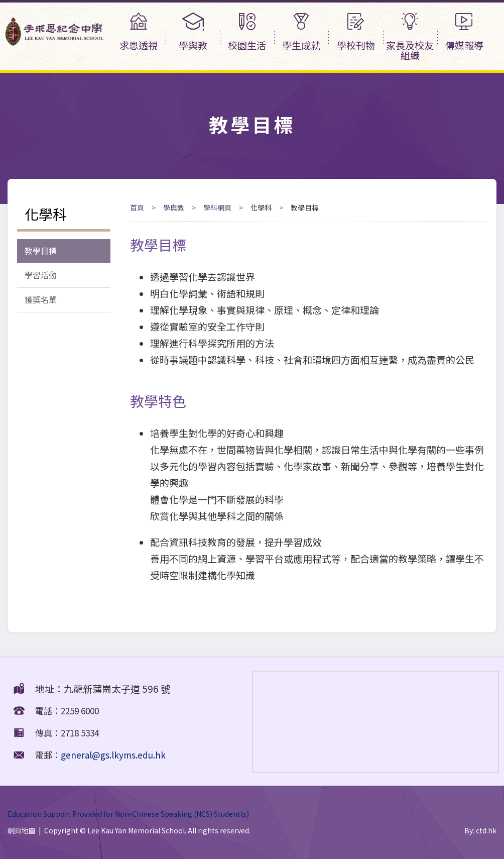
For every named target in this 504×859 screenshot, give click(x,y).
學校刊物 (355, 32)
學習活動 (41, 276)
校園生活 (247, 32)
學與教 (193, 32)
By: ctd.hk (480, 830)
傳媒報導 (464, 32)
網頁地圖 (22, 830)
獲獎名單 (41, 301)
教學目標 (41, 251)
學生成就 (301, 32)
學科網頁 (217, 207)
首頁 (137, 207)
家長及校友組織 (410, 37)
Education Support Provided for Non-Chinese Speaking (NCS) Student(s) (128, 814)
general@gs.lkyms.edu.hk (113, 755)
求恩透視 (139, 32)
